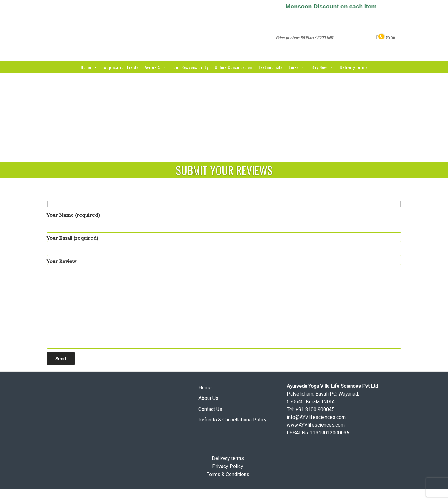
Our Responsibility (191, 67)
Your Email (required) (224, 243)
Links (297, 67)
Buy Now (322, 67)
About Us (208, 398)
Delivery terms (354, 67)
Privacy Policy (228, 466)
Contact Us (210, 409)
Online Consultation (233, 67)
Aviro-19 (156, 67)
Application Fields (121, 67)
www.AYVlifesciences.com (316, 425)
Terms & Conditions (228, 474)
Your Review (224, 304)
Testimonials (270, 67)
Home (89, 67)
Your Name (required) (224, 220)
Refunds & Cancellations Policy (233, 420)
